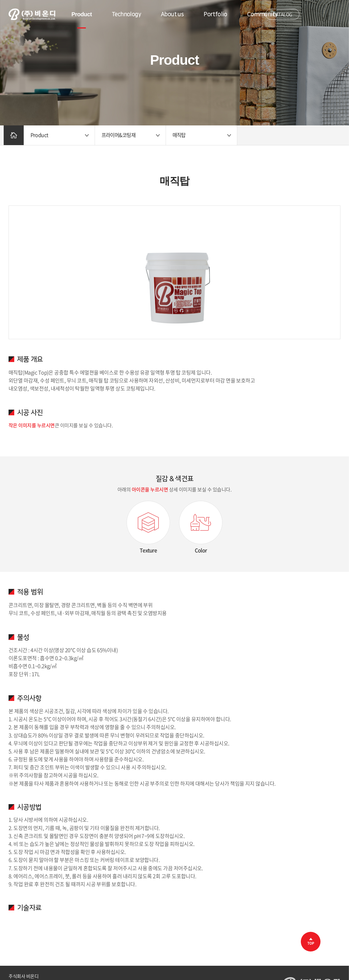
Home (14, 136)
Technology (126, 14)
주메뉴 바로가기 (0, 0)
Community (262, 14)
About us (172, 14)
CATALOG (282, 14)
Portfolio (215, 14)
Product (82, 14)
